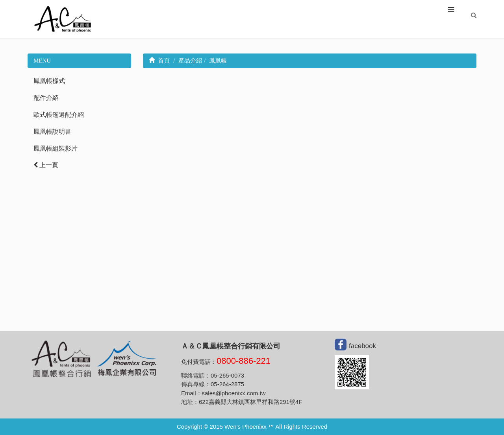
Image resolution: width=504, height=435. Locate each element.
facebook (362, 346)
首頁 (159, 61)
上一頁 (46, 165)
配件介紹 (46, 98)
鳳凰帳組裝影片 (56, 148)
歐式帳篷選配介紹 (59, 115)
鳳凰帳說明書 (52, 132)
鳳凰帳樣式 (49, 81)
